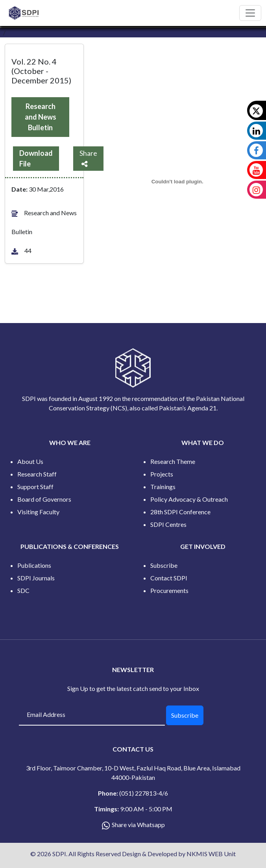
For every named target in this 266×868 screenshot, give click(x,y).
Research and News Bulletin (41, 117)
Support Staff (35, 487)
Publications (34, 565)
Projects (162, 474)
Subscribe (164, 565)
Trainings (163, 487)
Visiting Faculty (38, 512)
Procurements (169, 590)
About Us (30, 461)
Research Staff (37, 474)
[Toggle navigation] (250, 13)
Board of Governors (44, 499)
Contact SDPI (169, 578)
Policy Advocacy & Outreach (189, 499)
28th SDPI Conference (180, 512)
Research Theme (173, 461)
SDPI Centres (168, 524)
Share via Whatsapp (138, 825)
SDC (23, 590)
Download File (36, 158)
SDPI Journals (36, 578)
